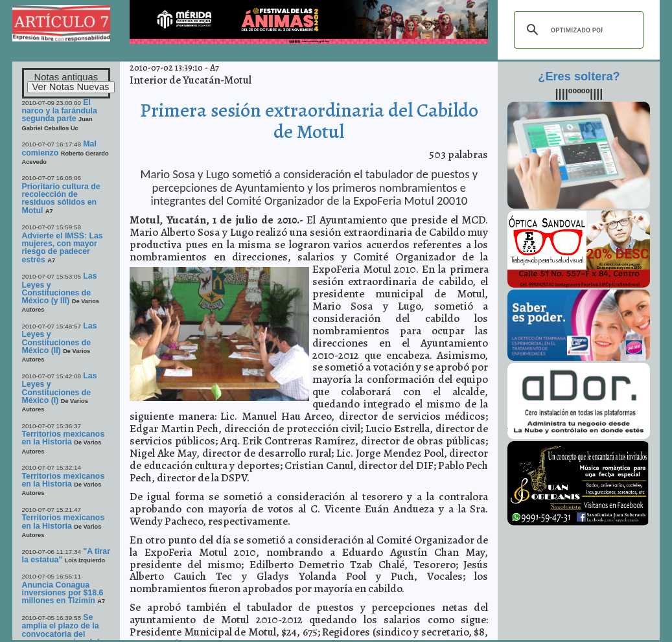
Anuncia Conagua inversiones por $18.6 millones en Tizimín (63, 593)
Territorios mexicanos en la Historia (64, 438)
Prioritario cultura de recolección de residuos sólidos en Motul (61, 199)
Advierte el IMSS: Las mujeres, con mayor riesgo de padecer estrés (63, 248)
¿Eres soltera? (579, 76)
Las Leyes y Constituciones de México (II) (60, 338)
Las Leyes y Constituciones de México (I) (60, 388)
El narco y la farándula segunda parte (60, 111)
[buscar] (577, 30)
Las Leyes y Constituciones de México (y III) (60, 288)
